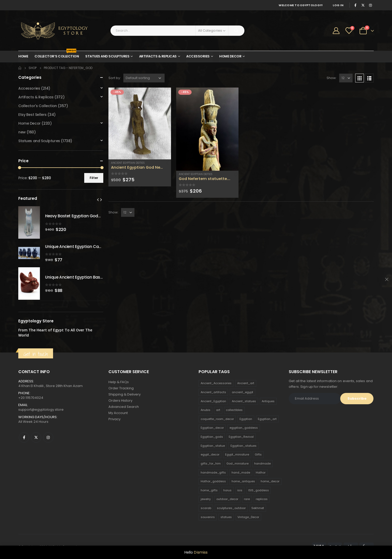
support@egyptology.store (41, 410)
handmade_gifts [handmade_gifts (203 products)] (213, 472)
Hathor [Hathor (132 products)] (261, 472)
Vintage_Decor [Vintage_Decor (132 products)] (248, 517)
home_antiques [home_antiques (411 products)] (243, 481)
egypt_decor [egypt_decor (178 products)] (210, 454)
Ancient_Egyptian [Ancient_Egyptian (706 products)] (213, 401)
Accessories (198, 56)
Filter (94, 178)
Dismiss (201, 552)
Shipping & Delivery (125, 394)
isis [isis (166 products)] (240, 490)
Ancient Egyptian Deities (128, 163)
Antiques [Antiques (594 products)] (268, 401)
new (22, 132)
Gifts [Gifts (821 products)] (258, 454)
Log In (338, 5)
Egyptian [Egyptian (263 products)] (246, 419)
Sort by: (115, 78)
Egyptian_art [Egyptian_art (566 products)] (267, 419)
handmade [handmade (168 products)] (262, 463)
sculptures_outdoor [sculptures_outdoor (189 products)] (231, 508)
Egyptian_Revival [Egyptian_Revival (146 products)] (241, 437)
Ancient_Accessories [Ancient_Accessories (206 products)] (216, 383)
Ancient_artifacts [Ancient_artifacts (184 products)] (213, 392)
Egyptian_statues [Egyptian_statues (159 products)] (244, 446)
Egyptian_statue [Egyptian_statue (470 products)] (213, 446)
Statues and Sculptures (107, 56)
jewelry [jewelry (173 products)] (206, 499)
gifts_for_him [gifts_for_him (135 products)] (211, 463)
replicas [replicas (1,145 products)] (262, 499)
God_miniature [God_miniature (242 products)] (237, 463)
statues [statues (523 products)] (226, 517)
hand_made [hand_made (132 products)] (241, 472)
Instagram (48, 437)
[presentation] (98, 200)
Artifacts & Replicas (158, 56)
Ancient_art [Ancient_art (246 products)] (246, 383)
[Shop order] (144, 78)
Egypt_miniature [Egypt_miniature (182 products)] (237, 454)
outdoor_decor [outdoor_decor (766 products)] (227, 499)
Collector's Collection (38, 106)
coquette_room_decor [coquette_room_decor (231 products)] (217, 419)
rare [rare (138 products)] (247, 499)
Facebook (24, 437)
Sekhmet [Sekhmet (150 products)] (258, 508)
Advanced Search (124, 407)
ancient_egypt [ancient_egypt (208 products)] (242, 392)
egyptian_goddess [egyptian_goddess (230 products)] (244, 428)
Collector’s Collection (57, 55)
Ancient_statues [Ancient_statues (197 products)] (244, 401)
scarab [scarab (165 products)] (206, 508)
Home (23, 56)
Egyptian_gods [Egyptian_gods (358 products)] (212, 437)
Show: (332, 78)
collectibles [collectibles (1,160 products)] (234, 410)
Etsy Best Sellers (32, 115)
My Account (118, 413)
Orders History (120, 401)
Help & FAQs (119, 382)
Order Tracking (121, 388)
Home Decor (230, 56)
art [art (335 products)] (218, 410)
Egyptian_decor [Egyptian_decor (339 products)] (212, 428)
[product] (140, 123)
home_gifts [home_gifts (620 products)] (209, 490)
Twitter (36, 437)
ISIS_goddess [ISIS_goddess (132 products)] (259, 490)
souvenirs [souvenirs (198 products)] (208, 517)
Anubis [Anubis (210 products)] (206, 410)
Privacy (114, 419)
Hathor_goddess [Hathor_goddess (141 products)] (213, 481)
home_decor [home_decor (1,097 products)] (270, 481)
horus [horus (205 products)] (227, 490)
